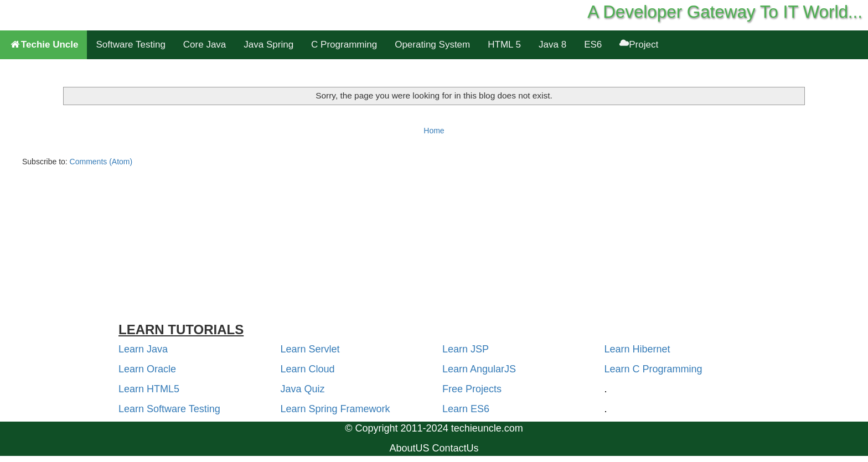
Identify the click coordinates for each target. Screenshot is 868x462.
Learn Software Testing (169, 409)
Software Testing (130, 45)
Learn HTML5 (149, 389)
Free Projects (472, 389)
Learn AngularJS (479, 369)
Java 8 (552, 45)
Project (639, 45)
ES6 (593, 45)
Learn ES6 (466, 409)
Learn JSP (466, 349)
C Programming (344, 45)
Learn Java (143, 349)
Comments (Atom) (101, 162)
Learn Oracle (147, 369)
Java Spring (268, 45)
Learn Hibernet (637, 349)
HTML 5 (504, 45)
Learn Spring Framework (335, 409)
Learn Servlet (310, 349)
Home (434, 131)
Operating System (432, 45)
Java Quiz (303, 389)
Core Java (205, 45)
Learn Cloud (308, 369)
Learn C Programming (653, 369)
